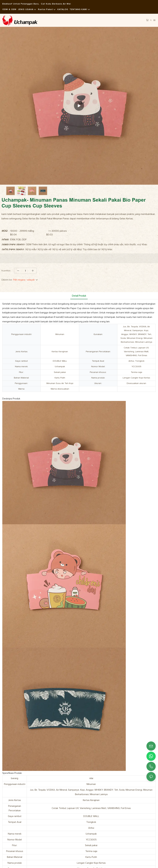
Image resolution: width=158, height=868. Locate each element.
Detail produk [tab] (79, 296)
